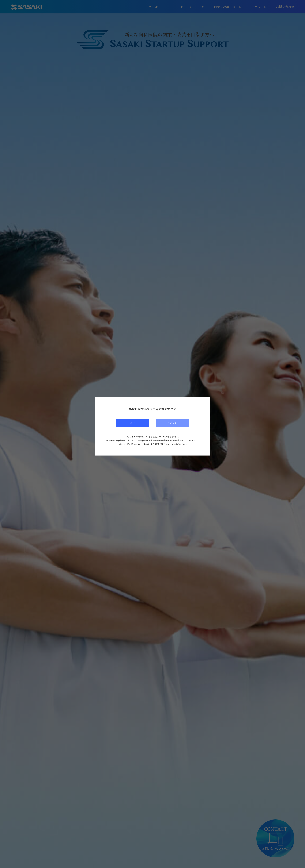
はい (132, 423)
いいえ (173, 423)
